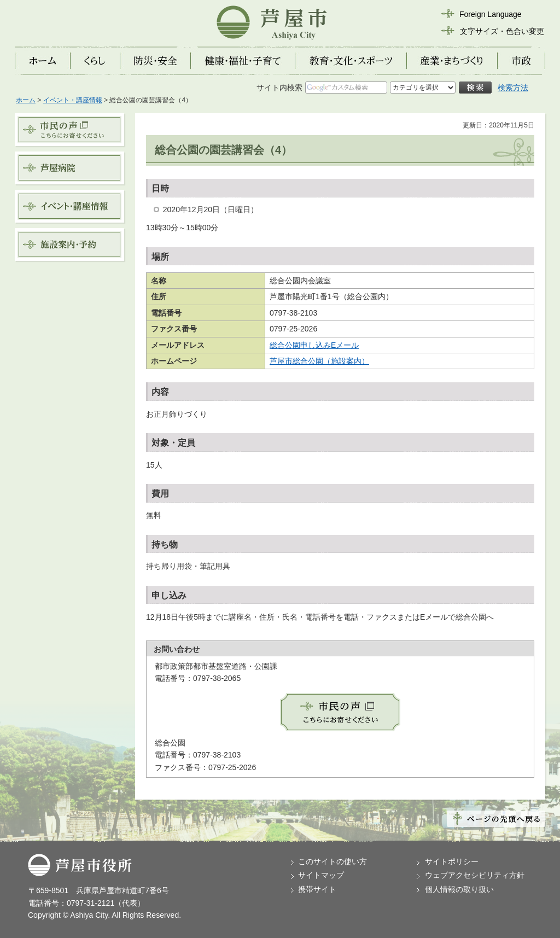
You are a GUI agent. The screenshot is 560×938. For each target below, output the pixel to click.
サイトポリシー (452, 861)
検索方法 (513, 88)
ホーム (26, 100)
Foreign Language (491, 14)
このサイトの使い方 (332, 861)
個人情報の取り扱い (459, 889)
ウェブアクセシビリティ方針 (475, 875)
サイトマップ (321, 875)
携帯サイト (317, 889)
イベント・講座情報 (73, 100)
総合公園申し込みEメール (314, 345)
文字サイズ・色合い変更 (502, 31)
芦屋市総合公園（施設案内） (319, 361)
